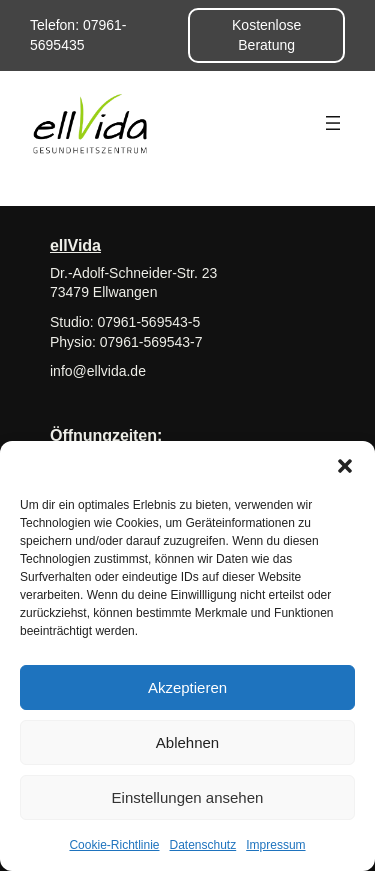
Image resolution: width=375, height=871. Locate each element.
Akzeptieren (187, 687)
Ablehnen (187, 742)
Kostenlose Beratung (266, 35)
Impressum (275, 845)
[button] (345, 466)
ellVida (75, 245)
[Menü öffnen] (333, 123)
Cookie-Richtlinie (114, 845)
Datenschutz (203, 845)
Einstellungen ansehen (188, 797)
